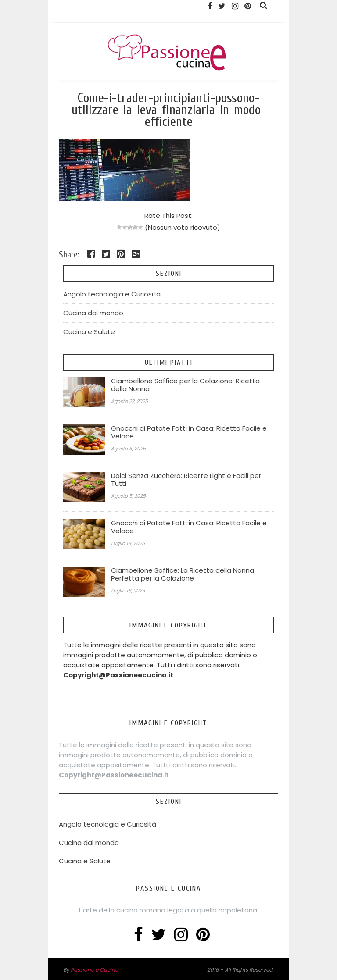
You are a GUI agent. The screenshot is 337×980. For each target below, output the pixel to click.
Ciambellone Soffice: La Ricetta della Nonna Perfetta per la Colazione (183, 574)
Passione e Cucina (95, 970)
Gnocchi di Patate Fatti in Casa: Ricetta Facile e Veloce (189, 432)
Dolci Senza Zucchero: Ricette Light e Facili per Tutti (186, 480)
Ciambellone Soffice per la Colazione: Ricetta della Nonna (185, 385)
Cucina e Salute (89, 332)
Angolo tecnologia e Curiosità (112, 294)
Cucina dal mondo (93, 313)
